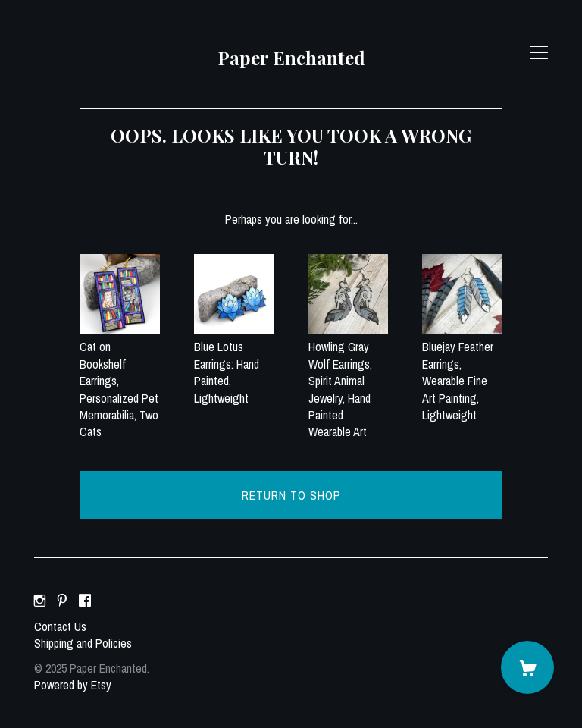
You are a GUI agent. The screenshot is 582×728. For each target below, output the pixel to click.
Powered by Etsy (73, 685)
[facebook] (85, 601)
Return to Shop (291, 495)
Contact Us (60, 626)
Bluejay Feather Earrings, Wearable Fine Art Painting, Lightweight (462, 372)
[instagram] (40, 601)
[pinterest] (62, 601)
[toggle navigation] (539, 53)
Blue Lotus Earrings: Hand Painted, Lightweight (234, 364)
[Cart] (527, 667)
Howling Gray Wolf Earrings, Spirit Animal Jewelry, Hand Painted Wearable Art (349, 381)
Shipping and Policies (83, 643)
